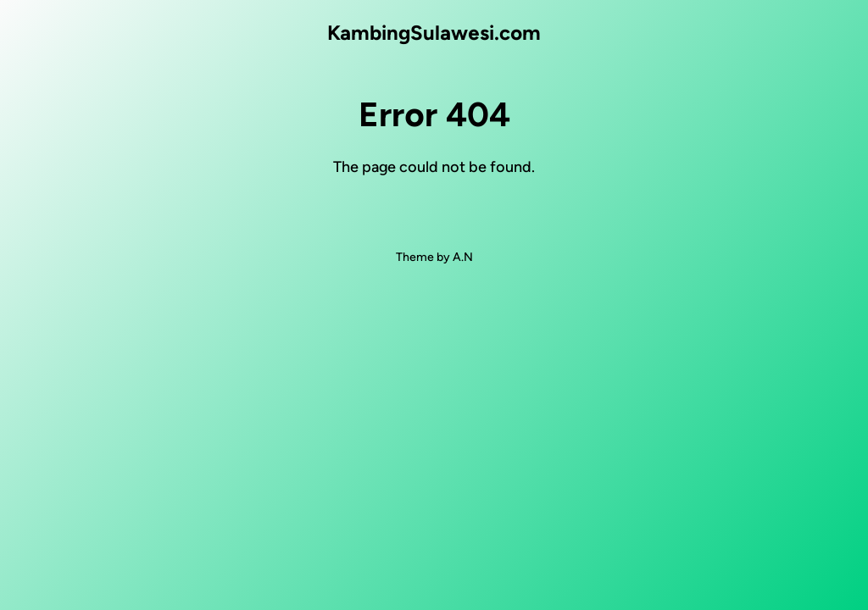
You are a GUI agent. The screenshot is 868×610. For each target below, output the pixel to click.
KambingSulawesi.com (434, 33)
